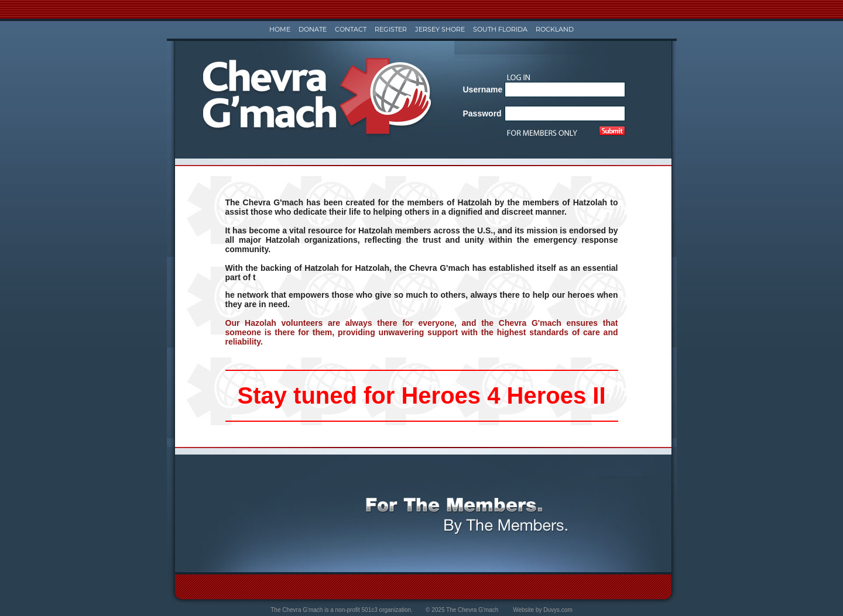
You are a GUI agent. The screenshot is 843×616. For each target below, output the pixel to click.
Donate (313, 29)
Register (391, 29)
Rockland (555, 29)
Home (280, 29)
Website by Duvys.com (543, 610)
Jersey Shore (440, 29)
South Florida (500, 29)
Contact (351, 29)
